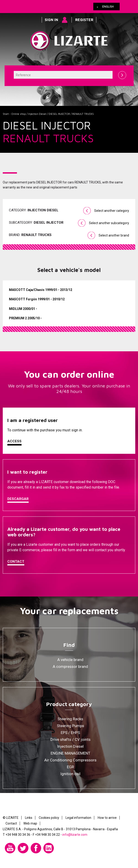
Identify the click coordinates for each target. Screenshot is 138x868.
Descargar (18, 499)
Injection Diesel (37, 114)
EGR (70, 767)
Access (14, 441)
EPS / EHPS (70, 733)
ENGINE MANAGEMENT (70, 753)
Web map (30, 823)
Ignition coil (70, 774)
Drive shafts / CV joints (70, 739)
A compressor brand (70, 666)
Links (29, 818)
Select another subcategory (109, 223)
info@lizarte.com (75, 835)
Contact (16, 562)
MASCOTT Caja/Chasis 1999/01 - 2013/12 (41, 290)
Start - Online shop (14, 114)
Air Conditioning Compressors (70, 760)
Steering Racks (70, 719)
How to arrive (107, 818)
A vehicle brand (70, 660)
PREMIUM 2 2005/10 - (25, 318)
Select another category (112, 211)
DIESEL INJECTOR (59, 114)
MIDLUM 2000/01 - (23, 309)
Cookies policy (49, 818)
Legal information (78, 818)
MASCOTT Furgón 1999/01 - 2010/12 (37, 299)
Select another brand (114, 235)
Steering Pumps (70, 726)
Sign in (51, 20)
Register (84, 20)
